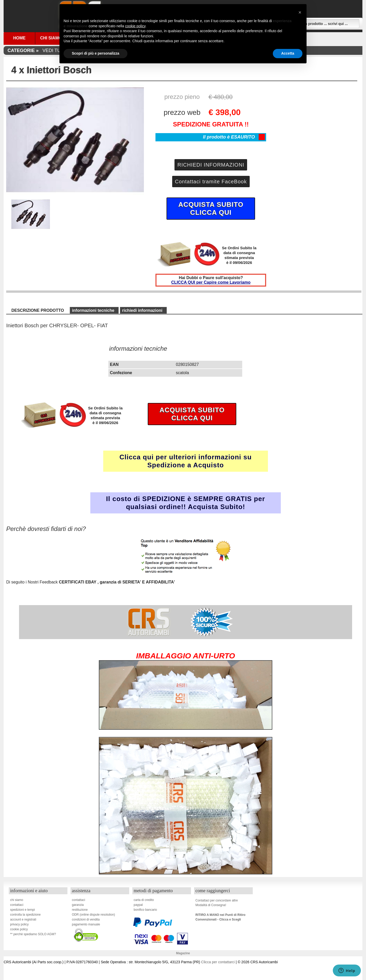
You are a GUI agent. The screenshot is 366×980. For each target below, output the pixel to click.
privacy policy (19, 924)
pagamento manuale (86, 924)
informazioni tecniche (93, 310)
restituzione (80, 910)
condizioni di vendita (86, 919)
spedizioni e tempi (22, 910)
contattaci (17, 905)
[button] (300, 12)
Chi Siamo (51, 38)
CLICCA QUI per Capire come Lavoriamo (211, 282)
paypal (138, 905)
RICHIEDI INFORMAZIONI (211, 165)
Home (19, 38)
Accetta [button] (288, 53)
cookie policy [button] (135, 26)
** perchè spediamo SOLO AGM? (33, 934)
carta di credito (144, 900)
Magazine (183, 953)
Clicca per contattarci (218, 962)
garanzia (78, 905)
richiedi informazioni (142, 310)
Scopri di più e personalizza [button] (95, 53)
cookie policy (19, 929)
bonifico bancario (145, 910)
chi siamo (17, 900)
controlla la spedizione (25, 915)
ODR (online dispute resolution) (93, 915)
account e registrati (23, 919)
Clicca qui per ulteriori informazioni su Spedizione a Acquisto (186, 461)
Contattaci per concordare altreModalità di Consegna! (217, 903)
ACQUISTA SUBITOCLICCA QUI (211, 208)
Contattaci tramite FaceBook (211, 182)
